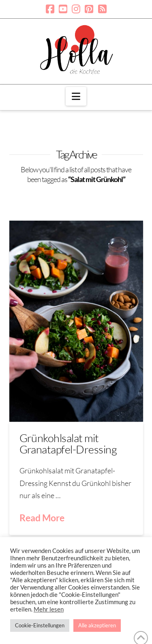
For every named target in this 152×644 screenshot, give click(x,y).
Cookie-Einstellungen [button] (40, 625)
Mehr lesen (49, 609)
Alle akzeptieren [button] (97, 625)
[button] (76, 96)
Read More (42, 518)
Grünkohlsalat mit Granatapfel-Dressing (68, 443)
